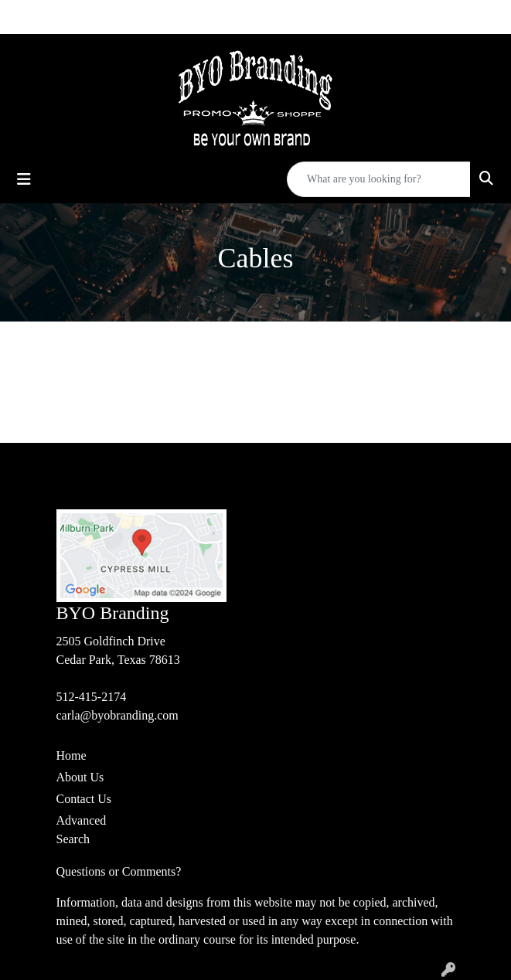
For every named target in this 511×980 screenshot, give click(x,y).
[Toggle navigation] (24, 179)
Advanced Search (82, 830)
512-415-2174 (92, 697)
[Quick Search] (379, 179)
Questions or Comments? (119, 871)
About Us (80, 777)
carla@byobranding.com (118, 715)
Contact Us (84, 799)
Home (72, 755)
